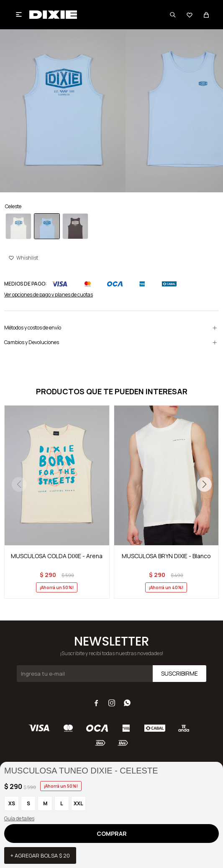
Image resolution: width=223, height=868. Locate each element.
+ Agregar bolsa (40, 855)
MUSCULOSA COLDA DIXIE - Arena (57, 556)
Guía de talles (19, 818)
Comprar (112, 834)
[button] (204, 484)
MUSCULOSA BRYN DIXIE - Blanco (166, 556)
